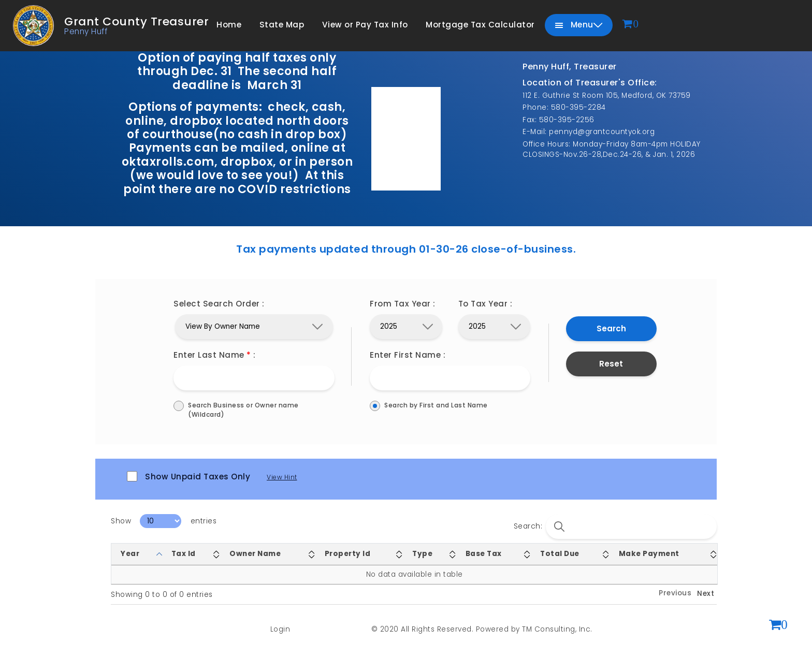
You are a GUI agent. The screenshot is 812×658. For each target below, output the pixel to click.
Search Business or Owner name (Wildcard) (254, 410)
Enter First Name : (408, 355)
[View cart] (631, 25)
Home (229, 25)
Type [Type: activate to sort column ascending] (422, 554)
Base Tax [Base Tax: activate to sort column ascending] (484, 554)
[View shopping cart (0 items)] (778, 626)
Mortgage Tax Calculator (480, 25)
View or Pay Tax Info (365, 25)
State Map (282, 25)
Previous (675, 593)
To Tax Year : (485, 304)
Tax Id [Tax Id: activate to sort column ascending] (184, 554)
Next (706, 594)
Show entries (164, 521)
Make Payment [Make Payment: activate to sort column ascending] (649, 554)
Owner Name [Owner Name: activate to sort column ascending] (255, 554)
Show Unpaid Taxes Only (189, 477)
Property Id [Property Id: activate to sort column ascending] (348, 554)
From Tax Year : (403, 304)
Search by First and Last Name (450, 405)
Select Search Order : (219, 304)
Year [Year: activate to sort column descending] (130, 554)
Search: (615, 527)
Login (280, 629)
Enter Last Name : (215, 355)
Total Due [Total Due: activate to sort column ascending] (560, 554)
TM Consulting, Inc (556, 629)
